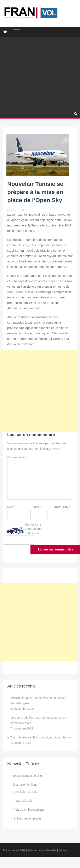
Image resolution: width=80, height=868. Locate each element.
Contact (63, 850)
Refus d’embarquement (29, 810)
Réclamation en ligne (24, 785)
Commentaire (17, 457)
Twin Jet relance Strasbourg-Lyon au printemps (41, 737)
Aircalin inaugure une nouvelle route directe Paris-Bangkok (38, 701)
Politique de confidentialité (42, 850)
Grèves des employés (27, 819)
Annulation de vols (25, 792)
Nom (11, 507)
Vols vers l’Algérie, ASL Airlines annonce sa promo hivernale (38, 720)
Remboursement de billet (27, 776)
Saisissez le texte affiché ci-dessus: (33, 529)
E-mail (36, 507)
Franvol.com (10, 850)
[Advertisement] (39, 68)
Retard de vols (23, 801)
